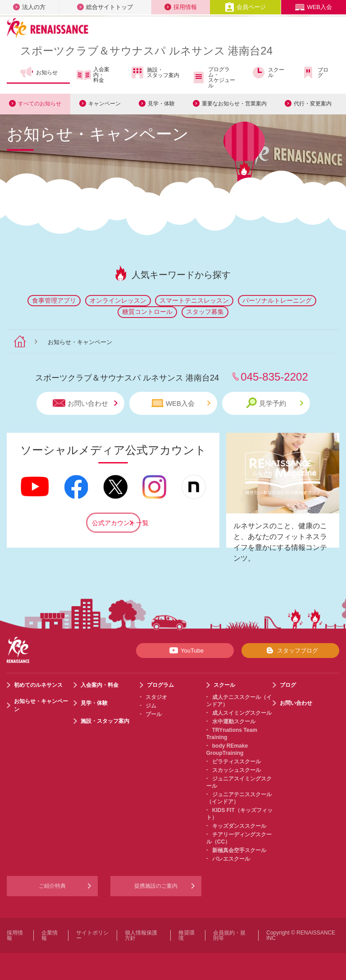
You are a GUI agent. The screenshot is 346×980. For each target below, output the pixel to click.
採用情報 (181, 7)
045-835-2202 (274, 377)
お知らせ (39, 73)
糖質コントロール (147, 312)
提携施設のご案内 (156, 886)
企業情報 (50, 935)
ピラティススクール (237, 762)
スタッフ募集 (205, 312)
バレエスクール (231, 859)
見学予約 (275, 403)
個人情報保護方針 (141, 935)
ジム (151, 706)
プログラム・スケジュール (213, 77)
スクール (268, 73)
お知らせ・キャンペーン (41, 705)
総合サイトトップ (105, 7)
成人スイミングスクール (242, 713)
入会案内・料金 (93, 75)
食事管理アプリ (54, 300)
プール (154, 714)
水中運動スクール (234, 721)
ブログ (315, 73)
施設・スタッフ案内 (155, 73)
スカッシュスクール (237, 770)
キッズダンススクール (239, 826)
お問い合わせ (85, 403)
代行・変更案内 (313, 104)
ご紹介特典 (52, 886)
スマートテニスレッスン (194, 300)
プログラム (160, 685)
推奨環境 (187, 935)
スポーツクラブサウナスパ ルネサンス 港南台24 (146, 51)
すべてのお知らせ (40, 104)
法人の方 (29, 7)
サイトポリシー (92, 935)
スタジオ (156, 697)
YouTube (185, 650)
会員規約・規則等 (229, 935)
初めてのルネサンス (38, 685)
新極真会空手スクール (239, 850)
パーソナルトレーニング (277, 300)
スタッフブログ (290, 650)
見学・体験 (161, 104)
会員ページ (245, 7)
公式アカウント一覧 (116, 523)
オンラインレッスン (118, 300)
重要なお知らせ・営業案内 (234, 104)
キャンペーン (105, 104)
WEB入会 (314, 7)
